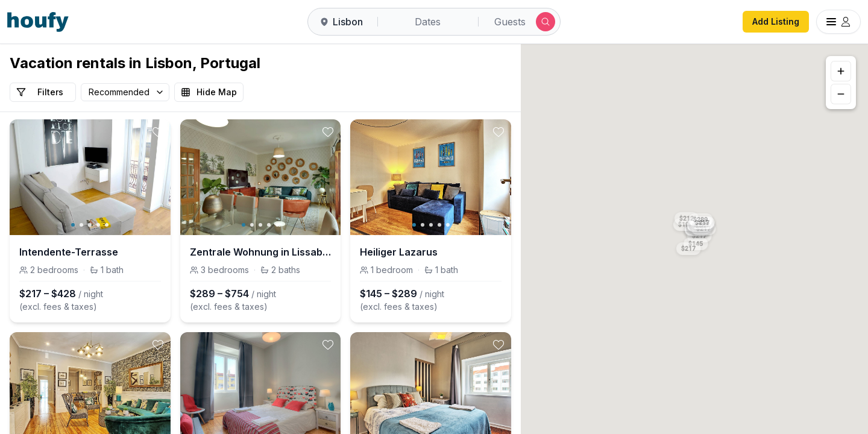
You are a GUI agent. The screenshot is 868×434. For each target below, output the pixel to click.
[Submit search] (546, 22)
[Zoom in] (841, 71)
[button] (689, 247)
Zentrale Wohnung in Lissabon (261, 252)
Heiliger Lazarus (399, 252)
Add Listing (776, 21)
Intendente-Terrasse (69, 252)
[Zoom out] (841, 94)
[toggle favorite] (158, 132)
